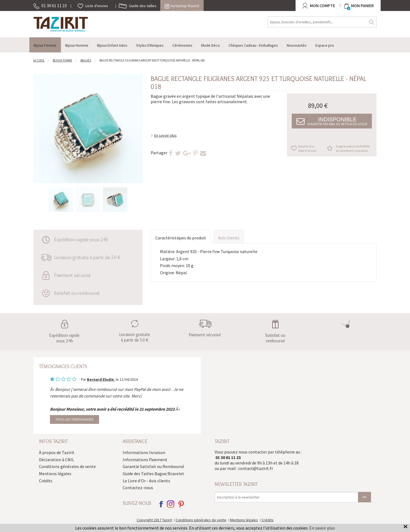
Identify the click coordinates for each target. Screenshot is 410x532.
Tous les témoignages (75, 419)
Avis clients (229, 238)
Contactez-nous (138, 488)
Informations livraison (144, 452)
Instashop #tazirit (182, 6)
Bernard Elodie (100, 379)
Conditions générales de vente (67, 466)
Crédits (46, 481)
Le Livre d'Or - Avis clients (146, 481)
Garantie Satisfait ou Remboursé (153, 466)
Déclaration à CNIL (57, 460)
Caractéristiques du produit (181, 238)
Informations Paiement (145, 460)
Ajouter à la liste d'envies (307, 148)
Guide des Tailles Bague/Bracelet (153, 474)
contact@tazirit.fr (256, 468)
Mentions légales (55, 474)
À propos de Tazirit (57, 452)
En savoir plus (165, 135)
